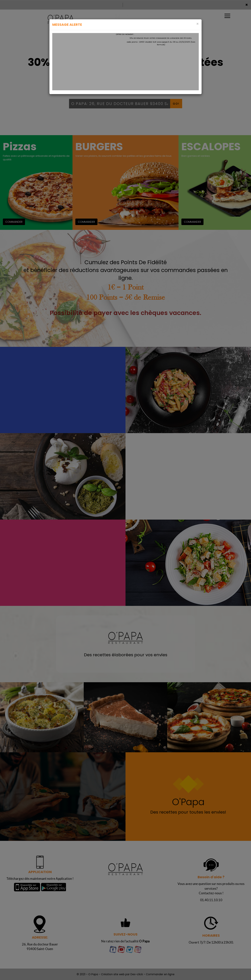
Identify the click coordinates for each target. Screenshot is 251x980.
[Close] (198, 24)
